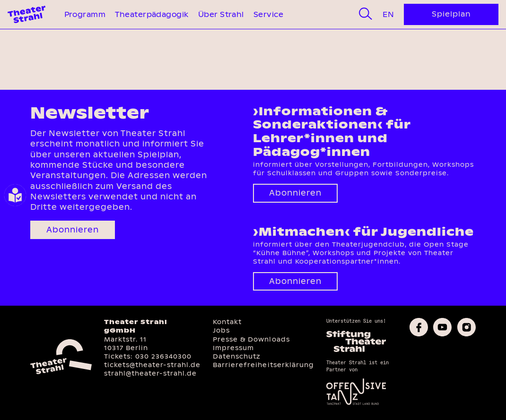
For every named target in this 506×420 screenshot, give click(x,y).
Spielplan (451, 14)
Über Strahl (221, 14)
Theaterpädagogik (152, 14)
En (388, 14)
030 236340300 (163, 356)
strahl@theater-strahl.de (150, 373)
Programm (85, 14)
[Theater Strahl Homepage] (26, 14)
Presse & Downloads (251, 339)
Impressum (233, 348)
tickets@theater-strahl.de (152, 365)
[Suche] (366, 14)
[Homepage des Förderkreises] (356, 350)
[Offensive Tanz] (356, 404)
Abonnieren (73, 230)
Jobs (221, 330)
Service (268, 14)
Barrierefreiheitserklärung (263, 365)
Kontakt (227, 322)
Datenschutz (237, 356)
